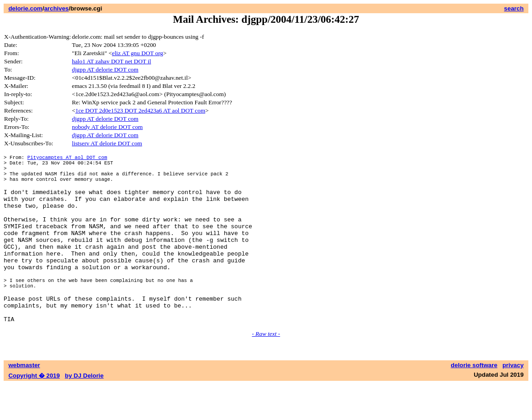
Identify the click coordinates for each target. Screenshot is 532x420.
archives (56, 8)
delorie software (474, 401)
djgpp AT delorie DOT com (105, 69)
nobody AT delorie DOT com (107, 127)
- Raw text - (266, 369)
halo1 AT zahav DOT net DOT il (111, 61)
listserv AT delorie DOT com (107, 143)
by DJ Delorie (84, 411)
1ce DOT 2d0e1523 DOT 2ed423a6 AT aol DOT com (141, 110)
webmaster (24, 401)
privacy (513, 401)
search (514, 8)
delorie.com (25, 8)
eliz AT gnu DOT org (138, 53)
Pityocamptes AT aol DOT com (67, 158)
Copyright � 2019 (34, 411)
